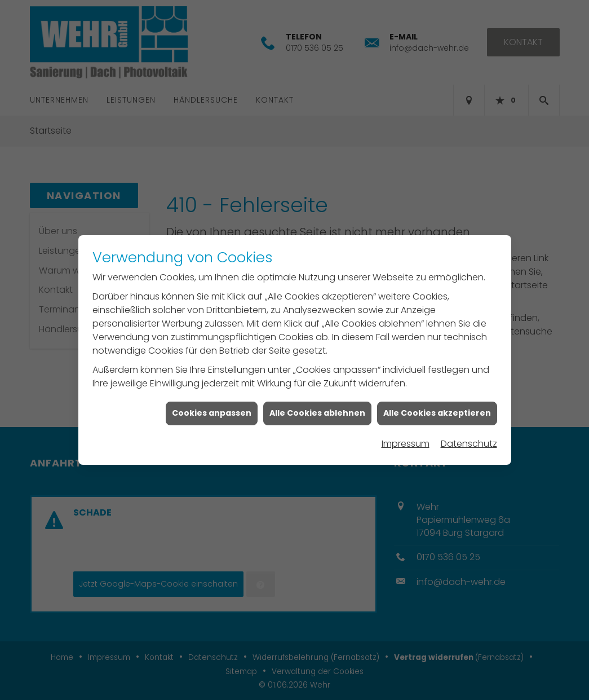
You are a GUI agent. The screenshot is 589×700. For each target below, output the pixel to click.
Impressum (406, 438)
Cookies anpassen (212, 407)
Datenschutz (469, 438)
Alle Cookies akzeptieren (437, 407)
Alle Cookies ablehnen (317, 407)
